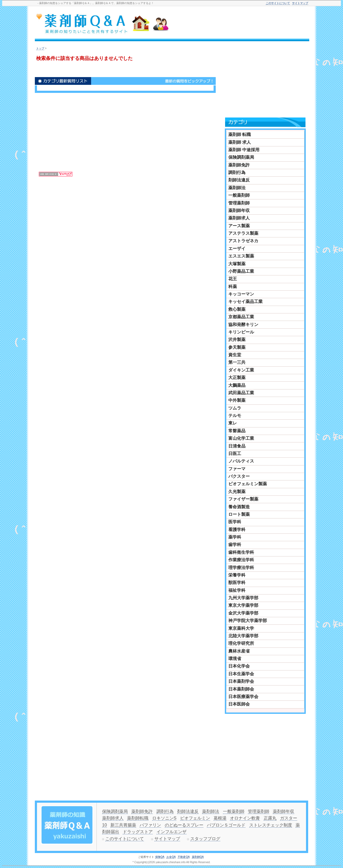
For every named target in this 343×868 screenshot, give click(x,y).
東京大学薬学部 (243, 605)
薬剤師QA (198, 857)
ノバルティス (241, 461)
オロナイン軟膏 (245, 818)
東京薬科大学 (241, 628)
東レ (233, 423)
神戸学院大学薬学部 (248, 621)
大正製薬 (237, 378)
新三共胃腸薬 (123, 825)
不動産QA (184, 857)
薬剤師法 (237, 188)
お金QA (171, 857)
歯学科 (235, 545)
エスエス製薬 (241, 256)
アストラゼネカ (243, 241)
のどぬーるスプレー (184, 825)
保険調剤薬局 (241, 157)
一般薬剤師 (239, 195)
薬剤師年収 (239, 211)
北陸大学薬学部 (243, 636)
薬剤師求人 (239, 218)
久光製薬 (237, 492)
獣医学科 (237, 583)
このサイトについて (278, 3)
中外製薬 (237, 400)
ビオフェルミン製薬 (248, 484)
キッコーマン (241, 294)
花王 (233, 279)
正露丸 (270, 818)
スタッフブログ (205, 839)
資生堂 (235, 355)
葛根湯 (220, 818)
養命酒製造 (239, 507)
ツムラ (235, 408)
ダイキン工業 (241, 370)
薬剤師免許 (239, 165)
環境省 (235, 659)
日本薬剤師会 (241, 689)
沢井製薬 (237, 340)
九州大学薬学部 (243, 598)
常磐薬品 (237, 431)
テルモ (235, 416)
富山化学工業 (241, 438)
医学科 (235, 522)
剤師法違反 (239, 180)
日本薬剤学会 (241, 681)
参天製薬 (237, 347)
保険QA (160, 857)
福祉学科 (237, 590)
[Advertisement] (242, 23)
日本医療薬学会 (243, 697)
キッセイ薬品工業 (245, 302)
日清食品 (237, 446)
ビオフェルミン (195, 818)
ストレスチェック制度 (271, 825)
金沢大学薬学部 (243, 613)
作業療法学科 (241, 560)
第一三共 (237, 362)
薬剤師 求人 (240, 142)
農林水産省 (239, 651)
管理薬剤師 (239, 203)
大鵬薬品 (237, 385)
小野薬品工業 (241, 271)
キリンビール (241, 332)
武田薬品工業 (241, 393)
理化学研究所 (241, 643)
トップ (40, 48)
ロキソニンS (164, 818)
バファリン (150, 825)
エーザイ (237, 249)
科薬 (233, 287)
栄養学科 (237, 575)
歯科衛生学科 (241, 552)
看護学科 (237, 530)
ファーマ (237, 469)
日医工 (235, 454)
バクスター (239, 476)
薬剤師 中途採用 (244, 150)
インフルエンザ (171, 832)
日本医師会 (239, 704)
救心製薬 (237, 309)
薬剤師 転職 (240, 134)
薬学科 (235, 537)
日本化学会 (239, 666)
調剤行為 (237, 173)
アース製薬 (239, 226)
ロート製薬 (239, 514)
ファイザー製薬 (243, 499)
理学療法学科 (241, 568)
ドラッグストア (138, 832)
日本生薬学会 (241, 674)
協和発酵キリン (243, 325)
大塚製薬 (237, 264)
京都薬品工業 (241, 317)
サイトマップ (300, 3)
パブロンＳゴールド (226, 825)
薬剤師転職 (138, 818)
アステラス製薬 (243, 233)
